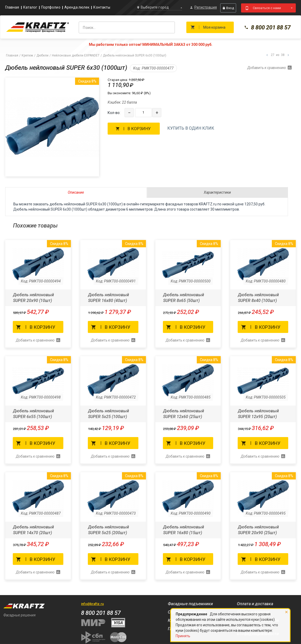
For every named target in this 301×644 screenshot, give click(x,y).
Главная (12, 7)
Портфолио (51, 7)
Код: (137, 68)
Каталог (30, 7)
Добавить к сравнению (267, 68)
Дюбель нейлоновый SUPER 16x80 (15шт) (184, 530)
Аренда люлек (77, 7)
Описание (76, 192)
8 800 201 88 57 (267, 27)
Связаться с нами (267, 8)
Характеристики (217, 192)
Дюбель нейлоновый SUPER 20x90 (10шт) (33, 298)
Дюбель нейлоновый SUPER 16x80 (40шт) (109, 298)
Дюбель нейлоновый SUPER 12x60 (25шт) (184, 414)
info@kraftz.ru (92, 604)
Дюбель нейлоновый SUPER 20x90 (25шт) (258, 530)
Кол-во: (114, 113)
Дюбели (42, 55)
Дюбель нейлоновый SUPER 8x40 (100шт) (258, 298)
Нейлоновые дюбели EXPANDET (76, 55)
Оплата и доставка (255, 604)
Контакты (102, 7)
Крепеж (27, 55)
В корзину (139, 129)
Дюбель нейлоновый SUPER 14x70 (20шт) (33, 530)
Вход (228, 8)
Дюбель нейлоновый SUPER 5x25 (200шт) (109, 530)
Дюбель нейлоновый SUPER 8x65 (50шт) (184, 298)
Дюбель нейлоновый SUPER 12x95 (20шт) (258, 414)
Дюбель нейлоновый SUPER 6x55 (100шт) (33, 414)
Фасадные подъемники (190, 604)
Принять (183, 636)
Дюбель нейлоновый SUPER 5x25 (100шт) (109, 414)
